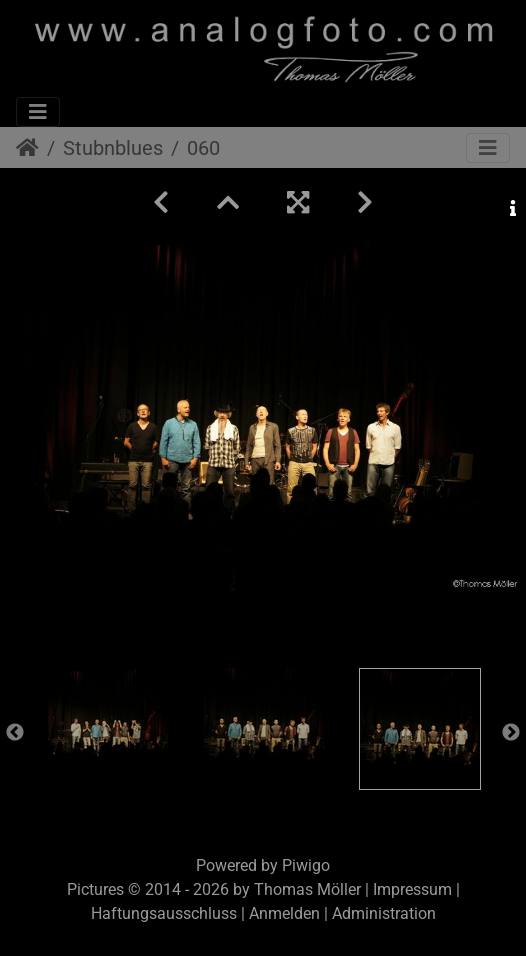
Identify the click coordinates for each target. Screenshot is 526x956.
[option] (108, 728)
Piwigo (306, 865)
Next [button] (511, 733)
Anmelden (284, 913)
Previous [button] (15, 733)
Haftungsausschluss (164, 913)
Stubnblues (113, 148)
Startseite (27, 148)
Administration (384, 913)
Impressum (412, 889)
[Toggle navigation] (38, 112)
